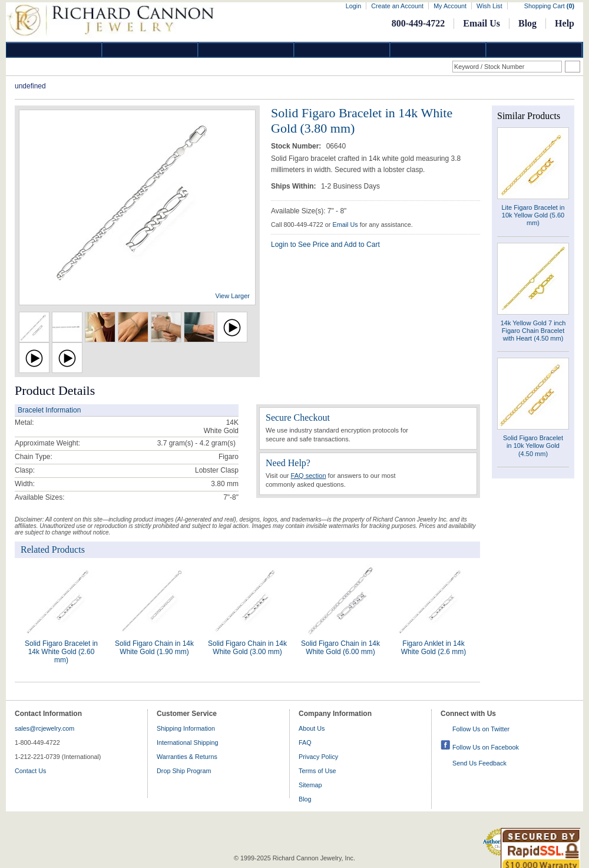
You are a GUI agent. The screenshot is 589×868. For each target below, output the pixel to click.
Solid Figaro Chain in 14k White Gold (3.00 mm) (247, 648)
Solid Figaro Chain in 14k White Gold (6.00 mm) (340, 648)
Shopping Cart (549, 6)
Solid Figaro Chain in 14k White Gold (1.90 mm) (154, 648)
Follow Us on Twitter (481, 729)
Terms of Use (317, 771)
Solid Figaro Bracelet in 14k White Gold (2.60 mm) (61, 652)
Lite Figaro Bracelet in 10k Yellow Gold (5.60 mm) (533, 215)
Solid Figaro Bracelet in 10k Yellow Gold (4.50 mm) (533, 445)
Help (565, 23)
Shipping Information (186, 728)
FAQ (305, 742)
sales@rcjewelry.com (44, 728)
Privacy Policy (318, 757)
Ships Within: (294, 186)
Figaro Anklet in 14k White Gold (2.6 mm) (434, 648)
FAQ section (309, 476)
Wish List (489, 6)
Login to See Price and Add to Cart (325, 245)
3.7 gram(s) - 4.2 (183, 443)
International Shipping (187, 742)
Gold (150, 50)
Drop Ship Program (184, 771)
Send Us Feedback (479, 763)
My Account (450, 6)
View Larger (233, 296)
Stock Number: (297, 146)
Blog (527, 23)
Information (438, 50)
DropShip (534, 50)
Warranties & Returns (187, 757)
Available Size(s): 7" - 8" (309, 211)
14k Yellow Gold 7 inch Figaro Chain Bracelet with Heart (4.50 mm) (533, 331)
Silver (246, 50)
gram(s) (196, 443)
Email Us (482, 23)
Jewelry (342, 50)
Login (353, 6)
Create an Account (397, 6)
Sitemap (310, 785)
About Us (312, 728)
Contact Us (30, 771)
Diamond (54, 50)
